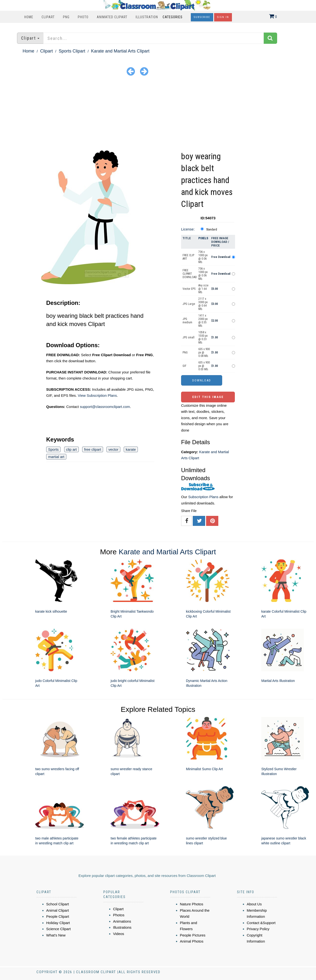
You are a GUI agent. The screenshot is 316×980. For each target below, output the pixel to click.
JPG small (189, 337)
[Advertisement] (158, 114)
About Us (254, 904)
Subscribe (202, 17)
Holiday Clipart (58, 923)
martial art (56, 457)
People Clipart (58, 916)
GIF (184, 366)
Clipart (48, 17)
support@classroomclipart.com (105, 407)
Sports (53, 449)
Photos (119, 915)
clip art (71, 449)
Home (29, 17)
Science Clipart (58, 929)
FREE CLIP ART (188, 257)
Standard (212, 230)
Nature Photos (192, 904)
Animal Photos (192, 941)
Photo (83, 17)
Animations (122, 921)
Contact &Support (261, 923)
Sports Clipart (72, 51)
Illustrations (122, 927)
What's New (56, 935)
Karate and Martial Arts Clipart (120, 51)
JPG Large (189, 304)
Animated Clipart (112, 17)
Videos (119, 934)
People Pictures (193, 935)
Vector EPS (189, 289)
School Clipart (57, 904)
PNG (66, 17)
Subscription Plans (203, 497)
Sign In (223, 17)
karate (131, 449)
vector (113, 449)
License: (188, 229)
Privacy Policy (258, 929)
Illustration (147, 17)
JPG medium (187, 321)
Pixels (203, 238)
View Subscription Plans (97, 395)
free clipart (93, 449)
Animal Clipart (57, 910)
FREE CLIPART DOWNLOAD (190, 274)
